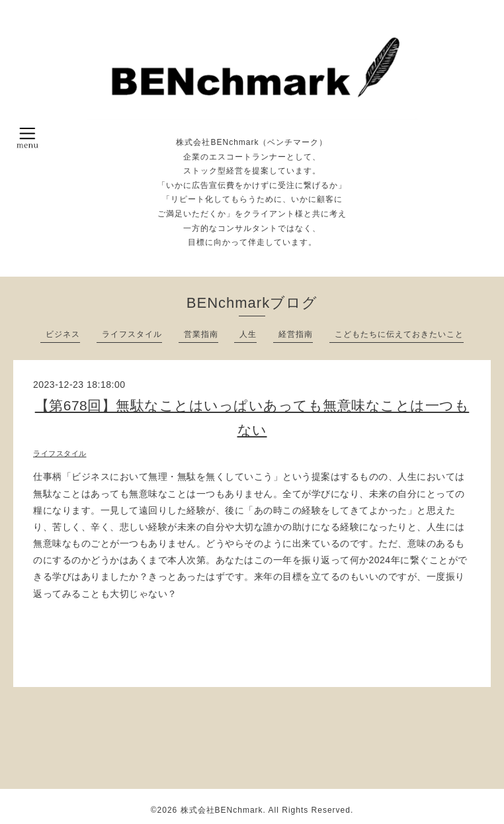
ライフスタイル (132, 334)
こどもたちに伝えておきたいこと (399, 334)
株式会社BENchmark (222, 810)
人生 (248, 334)
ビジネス (63, 334)
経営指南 (296, 334)
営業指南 (201, 334)
